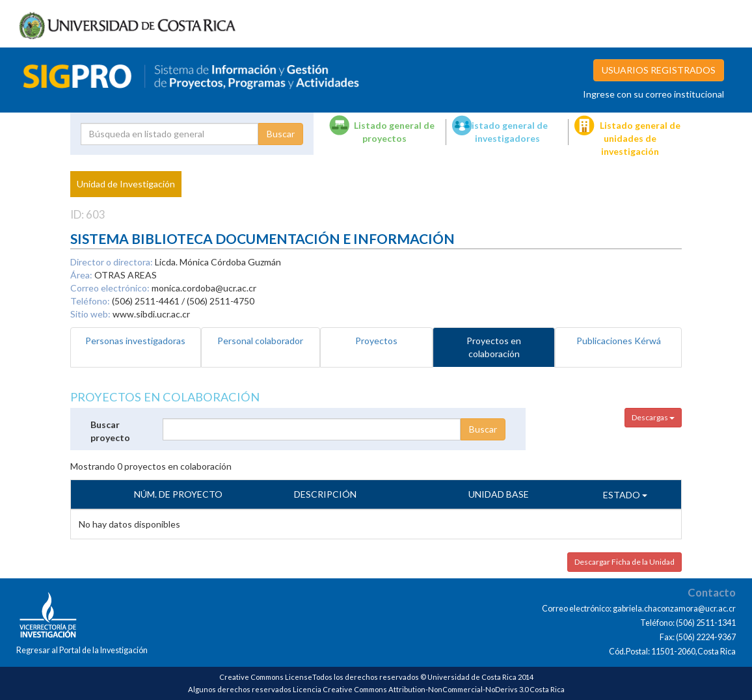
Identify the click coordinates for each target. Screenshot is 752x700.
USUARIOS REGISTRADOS (659, 70)
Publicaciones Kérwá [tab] (619, 341)
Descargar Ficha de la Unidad (624, 562)
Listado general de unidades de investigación (640, 138)
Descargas (653, 417)
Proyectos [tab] (376, 341)
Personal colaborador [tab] (260, 341)
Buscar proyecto (110, 431)
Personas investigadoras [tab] (135, 341)
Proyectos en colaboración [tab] (494, 347)
